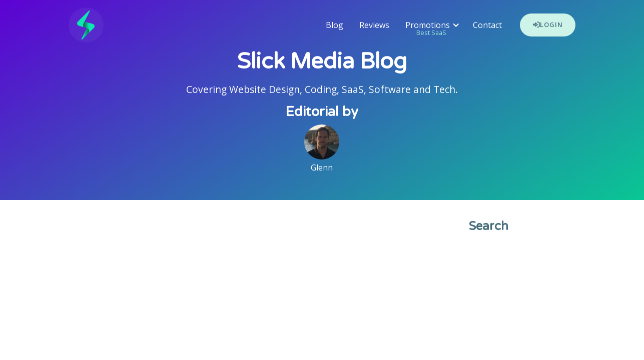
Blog (335, 25)
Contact (487, 25)
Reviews (374, 25)
